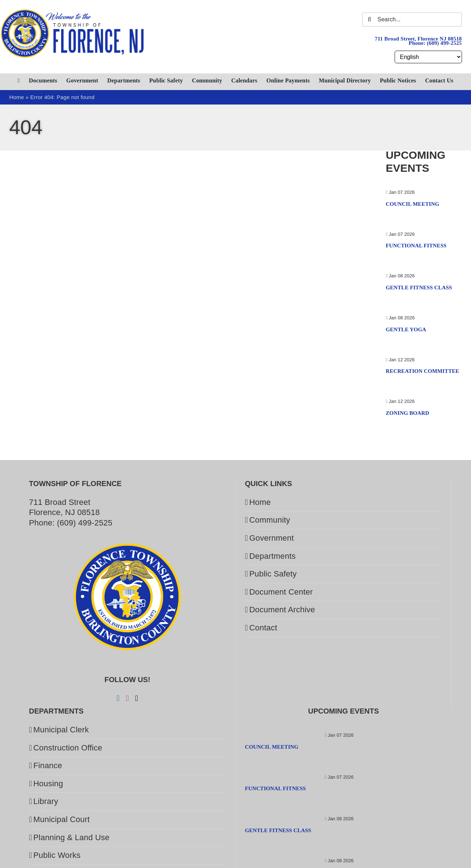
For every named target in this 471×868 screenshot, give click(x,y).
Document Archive (282, 610)
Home (260, 502)
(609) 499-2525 (444, 43)
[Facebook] (118, 698)
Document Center (281, 592)
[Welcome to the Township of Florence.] (73, 12)
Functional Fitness (416, 246)
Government (272, 538)
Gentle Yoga (406, 329)
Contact (263, 628)
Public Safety (273, 574)
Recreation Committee (422, 371)
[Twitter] (136, 698)
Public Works (57, 855)
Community (270, 520)
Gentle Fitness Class (419, 288)
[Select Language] (428, 57)
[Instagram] (127, 698)
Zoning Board (407, 413)
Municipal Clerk (61, 730)
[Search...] (412, 20)
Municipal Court (62, 819)
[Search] (369, 20)
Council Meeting (412, 204)
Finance (48, 765)
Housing (48, 784)
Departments (273, 556)
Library (46, 801)
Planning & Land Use (72, 837)
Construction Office (68, 748)
